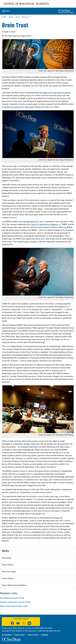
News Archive (8, 565)
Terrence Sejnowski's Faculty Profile (15, 602)
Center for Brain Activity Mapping (44, 224)
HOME (4, 17)
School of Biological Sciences (26, 4)
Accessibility (7, 635)
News (18, 17)
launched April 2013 (31, 222)
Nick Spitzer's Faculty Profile (12, 598)
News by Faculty (9, 572)
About (11, 17)
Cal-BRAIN (68, 227)
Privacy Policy (19, 635)
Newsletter (7, 558)
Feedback (45, 635)
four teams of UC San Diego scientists (55, 93)
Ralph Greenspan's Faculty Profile (14, 606)
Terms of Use (33, 635)
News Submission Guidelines (14, 585)
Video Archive (8, 578)
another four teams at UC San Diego (19, 107)
